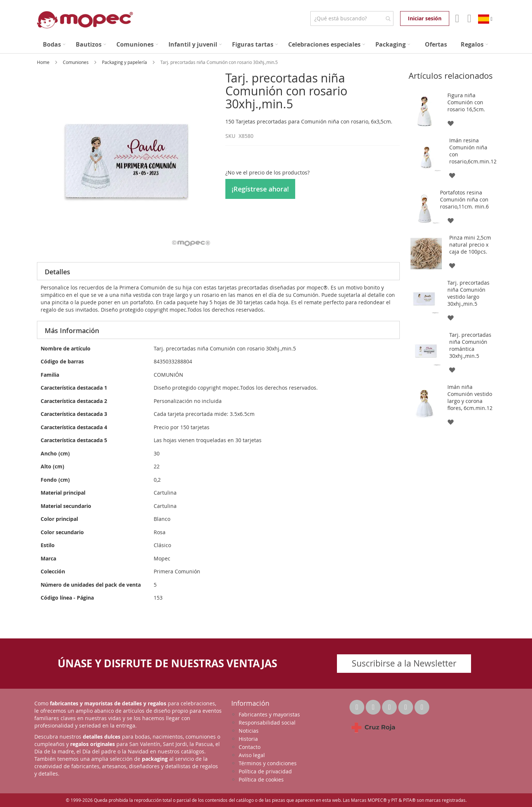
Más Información (72, 330)
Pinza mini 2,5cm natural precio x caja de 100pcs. (470, 245)
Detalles (57, 272)
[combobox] (352, 18)
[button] (450, 123)
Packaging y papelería (125, 62)
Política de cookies (261, 779)
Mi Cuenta (456, 18)
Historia (248, 739)
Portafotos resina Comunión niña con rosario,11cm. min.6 (464, 199)
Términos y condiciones (268, 763)
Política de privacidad (265, 771)
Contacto (250, 747)
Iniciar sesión (425, 18)
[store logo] (85, 20)
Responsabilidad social (267, 723)
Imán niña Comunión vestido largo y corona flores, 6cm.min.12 (470, 397)
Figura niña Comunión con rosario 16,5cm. (466, 102)
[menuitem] (54, 45)
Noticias (249, 731)
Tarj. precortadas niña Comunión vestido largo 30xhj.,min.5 (468, 293)
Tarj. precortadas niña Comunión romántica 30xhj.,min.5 (470, 345)
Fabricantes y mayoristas (269, 714)
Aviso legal (252, 755)
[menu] (266, 45)
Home (44, 62)
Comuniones (76, 62)
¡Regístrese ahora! (260, 189)
